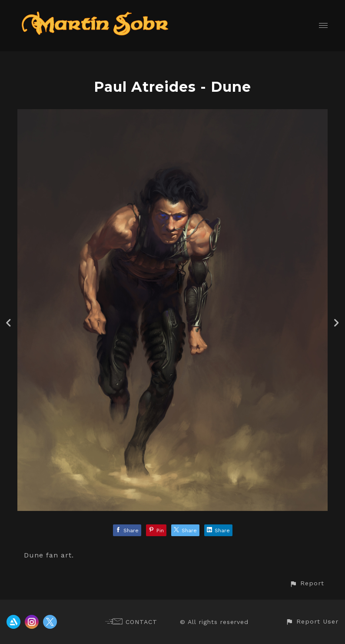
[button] (307, 583)
